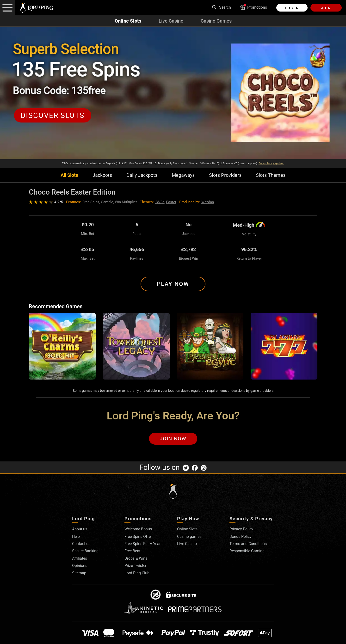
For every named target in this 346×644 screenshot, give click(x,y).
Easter (171, 202)
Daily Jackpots (142, 175)
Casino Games (216, 21)
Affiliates (80, 558)
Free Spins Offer (138, 537)
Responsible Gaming (247, 551)
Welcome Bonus (138, 529)
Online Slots (128, 21)
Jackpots (102, 175)
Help (76, 537)
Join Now (173, 439)
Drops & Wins (136, 558)
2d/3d (160, 202)
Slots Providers (225, 175)
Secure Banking (85, 551)
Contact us (81, 544)
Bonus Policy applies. (271, 163)
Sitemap (79, 573)
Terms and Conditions (248, 544)
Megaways (183, 175)
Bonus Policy (241, 537)
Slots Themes (271, 175)
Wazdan (208, 202)
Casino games (189, 537)
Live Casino (171, 21)
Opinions (80, 566)
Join (326, 8)
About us (80, 529)
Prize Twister (135, 566)
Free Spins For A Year (142, 544)
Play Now (173, 284)
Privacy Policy (241, 529)
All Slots (69, 175)
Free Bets (132, 551)
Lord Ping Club (137, 573)
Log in (292, 8)
